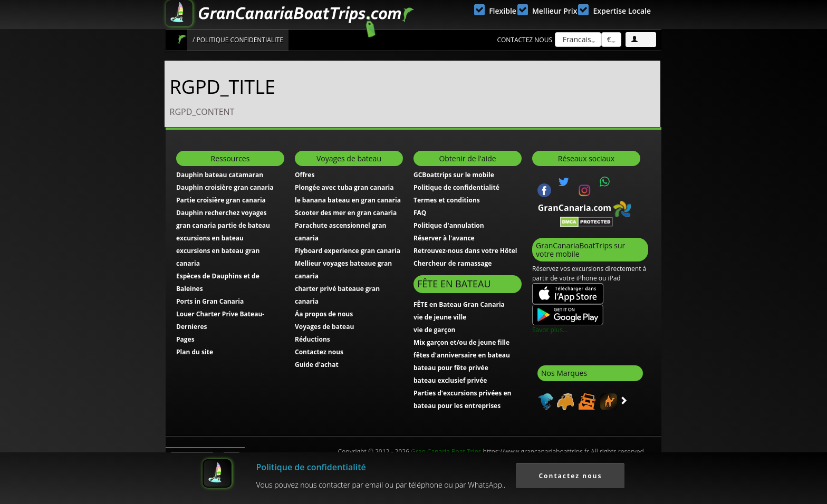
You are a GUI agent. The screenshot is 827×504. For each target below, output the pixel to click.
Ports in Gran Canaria (210, 301)
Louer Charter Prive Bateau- (220, 314)
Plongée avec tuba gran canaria (344, 187)
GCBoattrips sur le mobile (454, 175)
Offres (305, 175)
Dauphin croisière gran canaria (225, 187)
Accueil (182, 39)
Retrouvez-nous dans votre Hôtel (465, 251)
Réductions (312, 339)
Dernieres (192, 327)
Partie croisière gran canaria (221, 200)
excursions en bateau (210, 238)
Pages (185, 339)
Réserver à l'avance (444, 238)
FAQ (420, 213)
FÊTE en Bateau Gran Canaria (459, 304)
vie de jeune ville (440, 317)
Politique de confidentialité (456, 187)
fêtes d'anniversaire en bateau (462, 355)
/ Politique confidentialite (238, 40)
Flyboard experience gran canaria (348, 251)
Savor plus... (550, 330)
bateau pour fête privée (451, 368)
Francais (578, 39)
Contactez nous (525, 40)
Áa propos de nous (324, 314)
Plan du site (195, 352)
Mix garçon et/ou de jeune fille (461, 342)
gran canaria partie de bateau (223, 225)
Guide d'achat (317, 365)
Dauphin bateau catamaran (220, 175)
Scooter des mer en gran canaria (346, 213)
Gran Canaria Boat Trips (446, 452)
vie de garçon (434, 330)
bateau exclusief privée (450, 380)
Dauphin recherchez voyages (222, 213)
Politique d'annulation (449, 225)
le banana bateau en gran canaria (348, 200)
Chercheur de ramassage (453, 263)
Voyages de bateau (324, 327)
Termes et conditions (447, 200)
